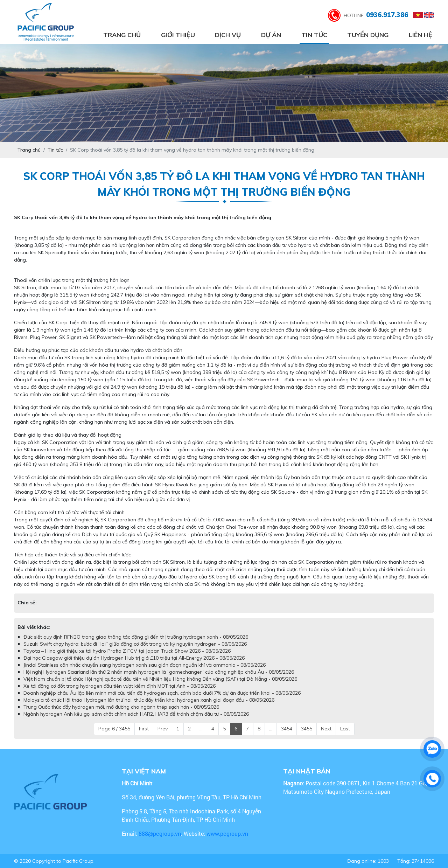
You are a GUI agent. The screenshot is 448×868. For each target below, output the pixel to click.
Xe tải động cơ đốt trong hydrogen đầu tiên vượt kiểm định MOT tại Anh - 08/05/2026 (120, 686)
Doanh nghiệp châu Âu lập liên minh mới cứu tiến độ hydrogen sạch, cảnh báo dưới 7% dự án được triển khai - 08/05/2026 (162, 693)
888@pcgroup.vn (160, 834)
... (201, 729)
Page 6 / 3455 (114, 729)
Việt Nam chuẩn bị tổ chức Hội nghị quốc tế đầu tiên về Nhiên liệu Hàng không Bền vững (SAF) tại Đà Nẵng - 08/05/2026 (160, 679)
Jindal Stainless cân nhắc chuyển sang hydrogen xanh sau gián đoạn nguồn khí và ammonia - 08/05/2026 (145, 665)
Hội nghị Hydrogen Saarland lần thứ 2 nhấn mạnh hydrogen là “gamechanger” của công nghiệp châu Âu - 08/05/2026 (159, 672)
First (144, 729)
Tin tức (314, 35)
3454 (287, 729)
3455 (307, 729)
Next (326, 729)
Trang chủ (122, 35)
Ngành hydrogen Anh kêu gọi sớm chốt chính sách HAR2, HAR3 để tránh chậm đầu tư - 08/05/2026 (136, 714)
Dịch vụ (228, 35)
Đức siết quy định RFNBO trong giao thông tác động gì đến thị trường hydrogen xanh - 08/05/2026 (136, 637)
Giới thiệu (178, 35)
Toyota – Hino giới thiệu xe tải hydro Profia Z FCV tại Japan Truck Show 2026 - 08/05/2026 (127, 651)
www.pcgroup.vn (228, 834)
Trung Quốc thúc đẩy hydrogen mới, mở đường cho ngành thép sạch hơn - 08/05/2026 (121, 707)
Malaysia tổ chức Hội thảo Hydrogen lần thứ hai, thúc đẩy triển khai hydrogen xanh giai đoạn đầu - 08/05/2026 (149, 700)
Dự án (271, 35)
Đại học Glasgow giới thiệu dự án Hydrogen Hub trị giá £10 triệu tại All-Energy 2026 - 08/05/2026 (134, 658)
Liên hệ (421, 35)
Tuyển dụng (368, 35)
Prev (163, 729)
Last (345, 729)
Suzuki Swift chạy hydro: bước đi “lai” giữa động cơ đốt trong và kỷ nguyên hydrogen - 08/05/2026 (135, 644)
